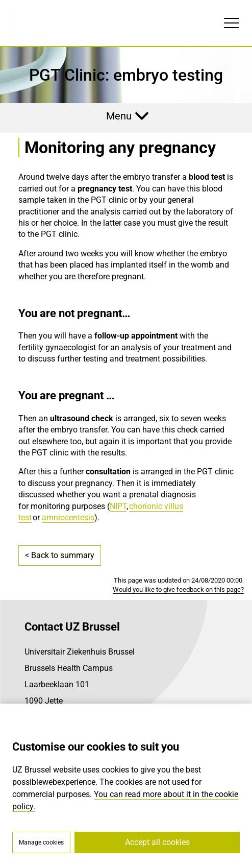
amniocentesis (68, 517)
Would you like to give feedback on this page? (178, 589)
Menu (119, 116)
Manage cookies (41, 842)
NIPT (118, 506)
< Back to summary (60, 555)
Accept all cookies (157, 842)
